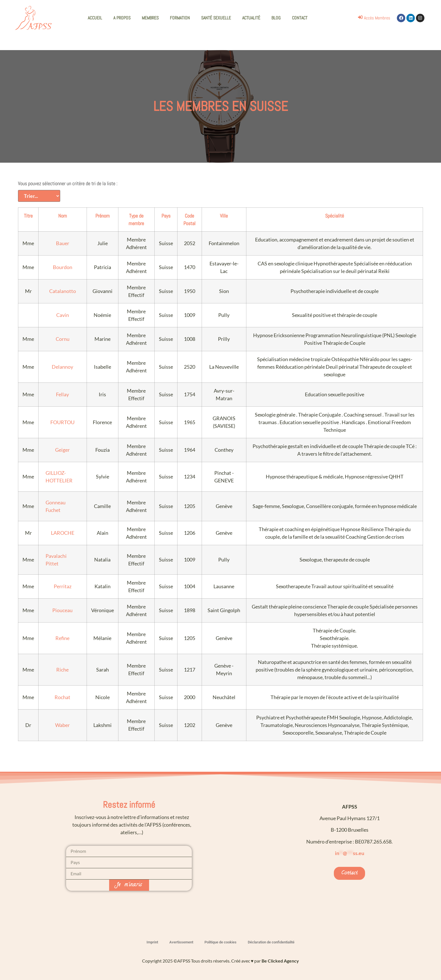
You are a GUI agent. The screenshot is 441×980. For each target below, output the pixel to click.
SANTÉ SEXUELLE (216, 18)
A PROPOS (122, 18)
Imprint (152, 942)
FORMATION (180, 18)
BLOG (276, 18)
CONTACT (300, 18)
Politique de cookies (220, 942)
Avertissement (181, 942)
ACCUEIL (95, 18)
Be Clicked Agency (280, 961)
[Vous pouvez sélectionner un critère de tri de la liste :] (39, 196)
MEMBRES (150, 18)
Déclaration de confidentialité (271, 942)
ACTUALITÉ (251, 18)
